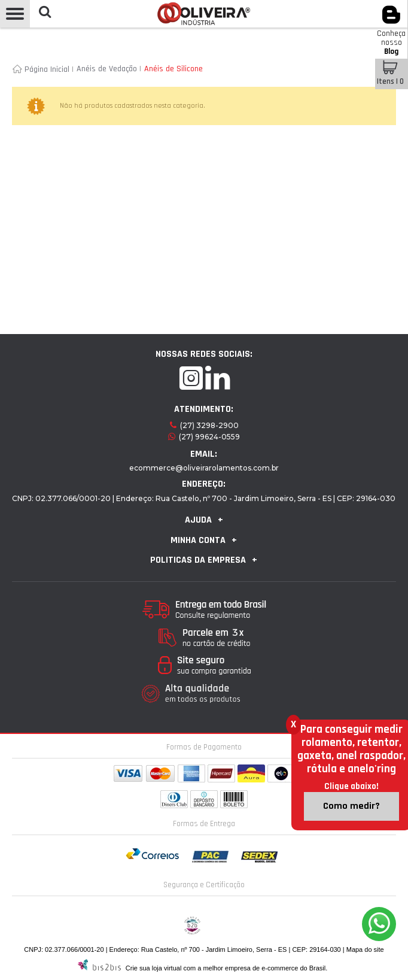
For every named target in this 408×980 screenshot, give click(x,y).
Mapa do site (365, 949)
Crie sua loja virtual (154, 968)
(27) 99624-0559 (209, 437)
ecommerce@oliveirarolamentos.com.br (204, 468)
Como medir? (351, 806)
